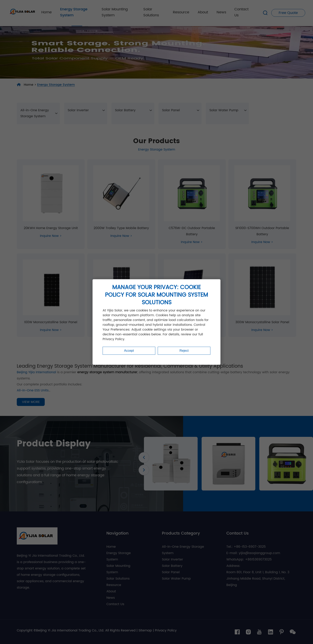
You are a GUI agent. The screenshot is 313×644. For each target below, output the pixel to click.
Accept (129, 351)
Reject (184, 351)
